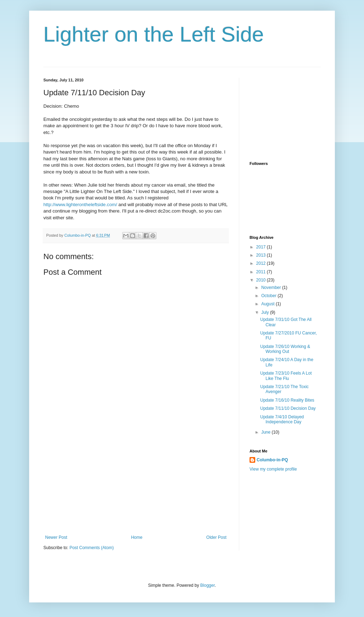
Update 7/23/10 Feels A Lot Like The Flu (286, 376)
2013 (262, 255)
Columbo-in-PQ (272, 460)
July (266, 312)
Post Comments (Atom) (92, 548)
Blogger (207, 585)
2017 (262, 247)
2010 (262, 280)
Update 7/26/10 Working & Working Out (285, 349)
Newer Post (56, 537)
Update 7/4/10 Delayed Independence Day (282, 419)
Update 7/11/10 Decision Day (288, 408)
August (269, 304)
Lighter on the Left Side (154, 34)
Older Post (216, 537)
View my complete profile (273, 469)
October (269, 296)
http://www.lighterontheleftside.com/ (80, 205)
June (266, 432)
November (272, 288)
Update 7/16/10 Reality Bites (287, 400)
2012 (262, 263)
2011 (262, 272)
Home (137, 537)
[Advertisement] (136, 482)
